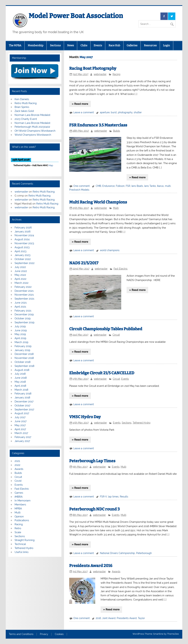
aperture (105, 112)
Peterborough (144, 553)
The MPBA (15, 45)
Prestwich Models (79, 190)
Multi (116, 208)
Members (20, 505)
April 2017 (20, 429)
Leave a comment (84, 112)
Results (124, 497)
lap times (113, 497)
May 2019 (20, 334)
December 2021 (24, 291)
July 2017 (20, 417)
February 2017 (23, 437)
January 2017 (22, 441)
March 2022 (22, 283)
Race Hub (114, 45)
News (70, 45)
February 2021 (23, 311)
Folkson (120, 186)
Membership (36, 45)
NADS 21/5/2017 (84, 263)
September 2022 (25, 263)
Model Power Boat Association (76, 16)
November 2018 (24, 358)
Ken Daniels (22, 99)
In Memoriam (23, 501)
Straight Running (25, 540)
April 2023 (20, 251)
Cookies (59, 634)
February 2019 (23, 346)
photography (125, 112)
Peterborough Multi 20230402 (32, 127)
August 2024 (22, 239)
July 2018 (20, 374)
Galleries (132, 45)
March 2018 (21, 390)
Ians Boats (137, 186)
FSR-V (103, 497)
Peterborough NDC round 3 (94, 509)
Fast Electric (121, 269)
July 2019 (20, 326)
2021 (17, 461)
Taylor (141, 618)
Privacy (44, 634)
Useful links (22, 552)
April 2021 (20, 307)
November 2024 (24, 235)
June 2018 (21, 378)
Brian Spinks (22, 107)
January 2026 (23, 232)
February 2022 (23, 287)
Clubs (84, 45)
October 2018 (23, 362)
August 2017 (22, 413)
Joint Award (109, 618)
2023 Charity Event (26, 119)
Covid (18, 481)
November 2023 (24, 243)
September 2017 (24, 410)
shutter (138, 112)
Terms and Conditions (21, 634)
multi (168, 186)
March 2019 (21, 342)
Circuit (116, 335)
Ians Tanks (150, 186)
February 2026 (23, 228)
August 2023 (22, 247)
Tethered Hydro (142, 423)
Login (166, 45)
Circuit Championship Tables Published (106, 329)
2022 (17, 465)
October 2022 (23, 259)
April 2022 (20, 279)
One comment (82, 186)
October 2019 (23, 318)
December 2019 (24, 314)
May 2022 (20, 275)
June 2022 (21, 271)
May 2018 (20, 382)
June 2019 (21, 330)
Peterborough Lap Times (92, 461)
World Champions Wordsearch (33, 135)
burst (114, 112)
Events (98, 45)
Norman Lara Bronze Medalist (32, 115)
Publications (22, 520)
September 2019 (24, 322)
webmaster (100, 74)
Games (19, 493)
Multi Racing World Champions (98, 202)
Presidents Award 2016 (91, 566)
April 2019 (20, 338)
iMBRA (19, 497)
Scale (18, 532)
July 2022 (20, 267)
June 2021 (21, 303)
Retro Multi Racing (26, 103)
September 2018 (24, 366)
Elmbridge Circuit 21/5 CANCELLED (102, 373)
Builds (117, 131)
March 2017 (21, 433)
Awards (116, 572)
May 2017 (20, 425)
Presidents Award (127, 618)
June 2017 (21, 421)
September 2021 (24, 299)
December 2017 (24, 402)
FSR (128, 186)
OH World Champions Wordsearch (35, 131)
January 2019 (22, 350)
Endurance (108, 186)
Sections (55, 45)
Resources (150, 45)
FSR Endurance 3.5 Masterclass (98, 125)
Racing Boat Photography (93, 68)
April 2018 (20, 386)
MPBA (18, 509)
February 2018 (23, 394)
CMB (98, 186)
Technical (20, 544)
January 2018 (22, 398)
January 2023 (22, 255)
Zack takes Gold (24, 111)
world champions (110, 250)
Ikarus (160, 186)
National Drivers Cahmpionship (117, 553)
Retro (18, 528)
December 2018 (24, 354)
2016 (98, 618)
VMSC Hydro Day (85, 417)
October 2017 (22, 406)
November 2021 (24, 295)
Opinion (19, 517)
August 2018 (22, 370)
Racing (116, 74)
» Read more (80, 104)
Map (51, 165)
